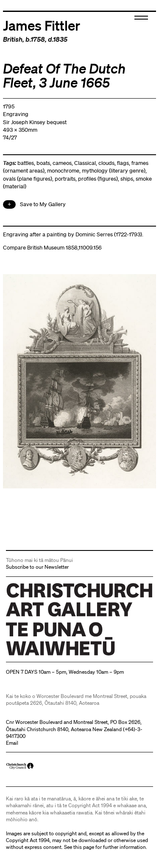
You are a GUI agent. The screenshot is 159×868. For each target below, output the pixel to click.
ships (127, 179)
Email (12, 743)
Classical (85, 163)
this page (84, 847)
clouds (106, 163)
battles (26, 163)
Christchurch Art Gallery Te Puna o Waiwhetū (57, 655)
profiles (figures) (98, 179)
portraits (65, 179)
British (13, 39)
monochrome (63, 171)
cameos (62, 163)
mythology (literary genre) (114, 171)
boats (43, 163)
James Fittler (42, 25)
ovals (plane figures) (28, 179)
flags (123, 163)
